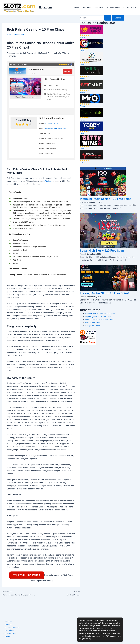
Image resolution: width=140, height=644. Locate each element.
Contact (132, 8)
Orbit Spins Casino (93, 327)
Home (77, 8)
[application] (123, 8)
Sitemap (9, 621)
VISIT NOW (67, 71)
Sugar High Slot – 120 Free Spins (105, 255)
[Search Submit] (108, 18)
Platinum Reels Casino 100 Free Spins (101, 318)
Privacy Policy (11, 633)
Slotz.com (45, 7)
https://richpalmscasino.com (26, 97)
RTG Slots (87, 8)
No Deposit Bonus (115, 8)
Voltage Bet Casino (93, 330)
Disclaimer (10, 630)
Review (83, 37)
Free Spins (99, 8)
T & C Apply (32, 73)
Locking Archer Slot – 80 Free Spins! (108, 298)
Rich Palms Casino (51, 123)
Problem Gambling (13, 627)
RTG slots (47, 181)
